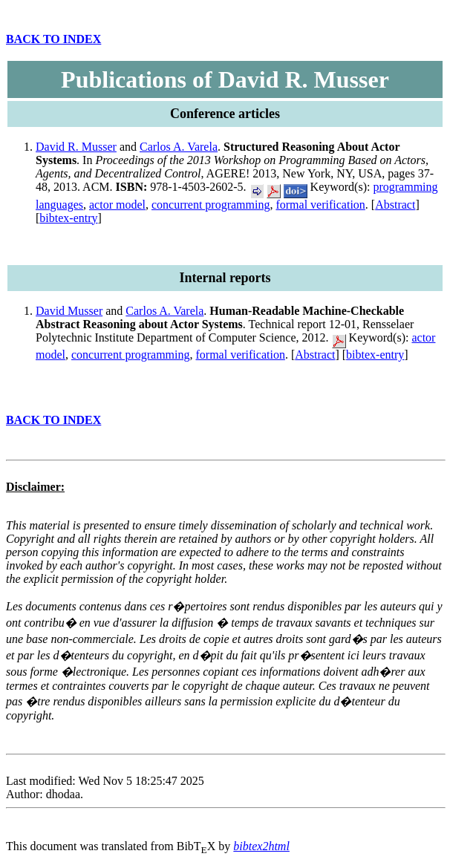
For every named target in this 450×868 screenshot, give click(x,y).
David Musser (69, 311)
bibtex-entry (68, 218)
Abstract (395, 205)
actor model (117, 205)
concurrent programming (211, 205)
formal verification (320, 205)
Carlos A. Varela (179, 147)
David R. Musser (76, 147)
